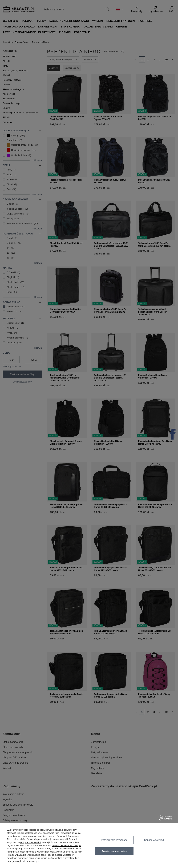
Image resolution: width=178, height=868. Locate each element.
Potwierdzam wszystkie (114, 851)
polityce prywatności (30, 842)
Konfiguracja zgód (154, 840)
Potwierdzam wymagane (114, 840)
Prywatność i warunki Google (66, 845)
